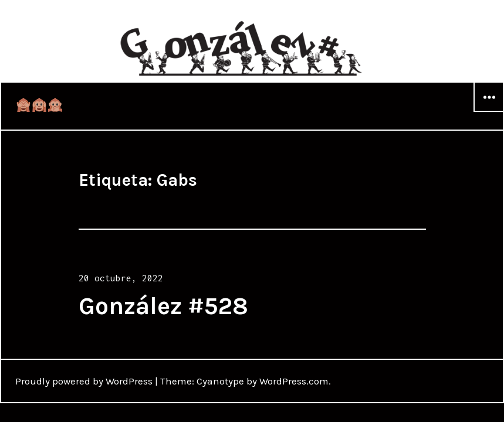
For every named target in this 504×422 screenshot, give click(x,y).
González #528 (163, 306)
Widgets (489, 111)
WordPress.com (294, 381)
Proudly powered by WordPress (84, 381)
